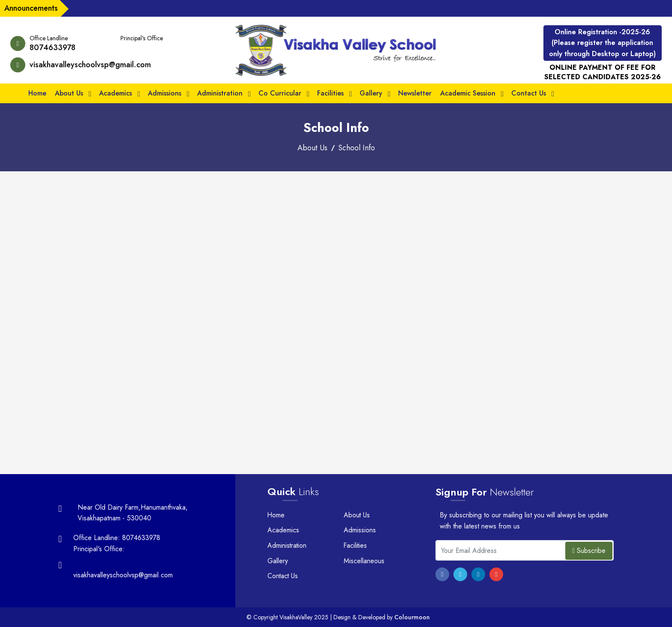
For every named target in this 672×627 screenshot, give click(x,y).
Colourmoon (412, 617)
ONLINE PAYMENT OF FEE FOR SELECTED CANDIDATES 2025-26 (603, 72)
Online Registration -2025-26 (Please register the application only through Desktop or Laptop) (602, 43)
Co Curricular (280, 93)
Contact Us (529, 93)
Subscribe (589, 551)
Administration (220, 93)
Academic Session (468, 93)
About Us (69, 93)
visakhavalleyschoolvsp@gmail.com (90, 65)
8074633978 (52, 48)
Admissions (165, 93)
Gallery (371, 93)
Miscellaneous (364, 561)
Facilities (330, 93)
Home (37, 93)
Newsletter (415, 93)
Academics (115, 93)
